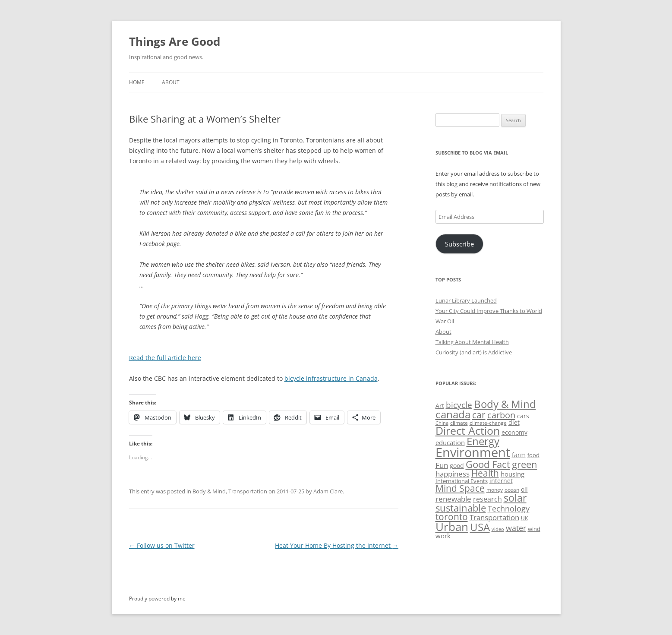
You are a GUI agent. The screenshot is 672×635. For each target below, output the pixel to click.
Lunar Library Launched (466, 300)
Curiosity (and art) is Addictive (474, 352)
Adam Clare (328, 491)
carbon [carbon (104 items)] (501, 415)
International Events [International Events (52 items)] (462, 481)
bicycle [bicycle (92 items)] (459, 405)
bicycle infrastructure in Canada (331, 378)
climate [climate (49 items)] (459, 423)
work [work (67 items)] (443, 536)
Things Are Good (175, 41)
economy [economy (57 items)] (514, 432)
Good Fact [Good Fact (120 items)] (488, 464)
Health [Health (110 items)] (485, 473)
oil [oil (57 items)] (524, 489)
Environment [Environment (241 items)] (473, 452)
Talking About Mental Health (472, 342)
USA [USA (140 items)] (480, 527)
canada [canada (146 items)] (453, 414)
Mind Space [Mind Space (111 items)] (460, 488)
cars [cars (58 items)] (523, 416)
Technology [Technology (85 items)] (509, 509)
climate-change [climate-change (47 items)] (488, 423)
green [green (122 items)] (525, 464)
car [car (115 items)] (479, 415)
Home (137, 82)
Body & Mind (209, 491)
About (171, 82)
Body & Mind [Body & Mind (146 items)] (505, 404)
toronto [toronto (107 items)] (452, 517)
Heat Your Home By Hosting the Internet (337, 545)
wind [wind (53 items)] (534, 529)
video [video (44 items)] (498, 529)
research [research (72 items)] (487, 499)
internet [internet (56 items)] (501, 481)
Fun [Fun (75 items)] (442, 465)
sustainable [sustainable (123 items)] (461, 508)
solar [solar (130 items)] (515, 498)
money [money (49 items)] (495, 490)
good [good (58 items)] (457, 466)
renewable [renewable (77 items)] (453, 499)
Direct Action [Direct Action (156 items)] (468, 431)
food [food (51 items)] (533, 455)
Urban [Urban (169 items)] (452, 527)
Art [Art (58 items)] (440, 406)
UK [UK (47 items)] (524, 518)
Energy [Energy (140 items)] (483, 441)
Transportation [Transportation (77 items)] (494, 517)
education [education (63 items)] (450, 442)
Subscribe (459, 244)
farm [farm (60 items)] (519, 455)
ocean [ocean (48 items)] (512, 490)
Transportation (248, 491)
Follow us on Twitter (162, 545)
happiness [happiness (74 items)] (453, 474)
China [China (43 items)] (442, 423)
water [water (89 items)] (516, 528)
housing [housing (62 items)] (513, 474)
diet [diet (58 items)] (514, 422)
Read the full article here (165, 358)
